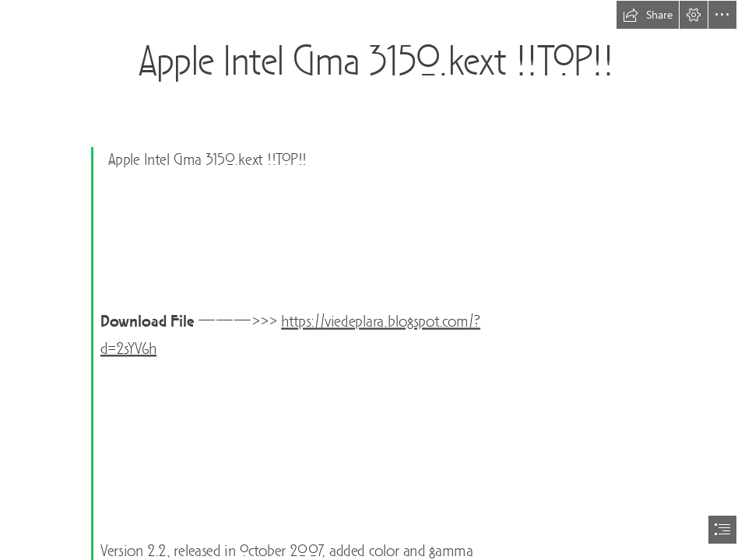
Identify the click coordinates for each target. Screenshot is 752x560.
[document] (376, 280)
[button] (648, 15)
